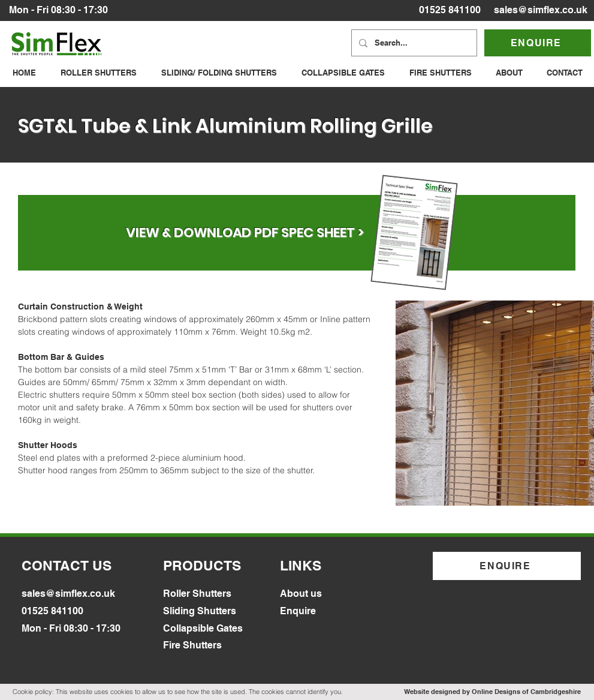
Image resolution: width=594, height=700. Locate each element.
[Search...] (413, 43)
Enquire (298, 611)
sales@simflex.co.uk (541, 10)
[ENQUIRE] (538, 43)
